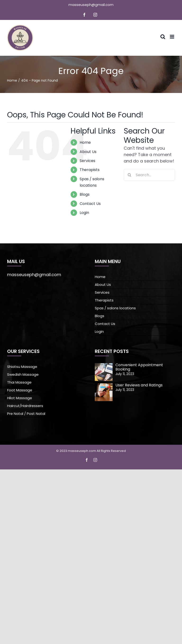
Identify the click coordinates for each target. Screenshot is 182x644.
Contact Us (90, 204)
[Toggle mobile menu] (172, 37)
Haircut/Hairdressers (25, 406)
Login (84, 213)
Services (87, 161)
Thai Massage (19, 382)
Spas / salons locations (115, 308)
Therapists (90, 170)
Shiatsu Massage (22, 367)
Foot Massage (20, 390)
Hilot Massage (20, 398)
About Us (88, 152)
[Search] (130, 175)
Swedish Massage (23, 374)
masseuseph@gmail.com (91, 5)
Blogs (85, 194)
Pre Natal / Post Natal (26, 414)
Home (85, 142)
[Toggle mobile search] (163, 37)
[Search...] (149, 175)
